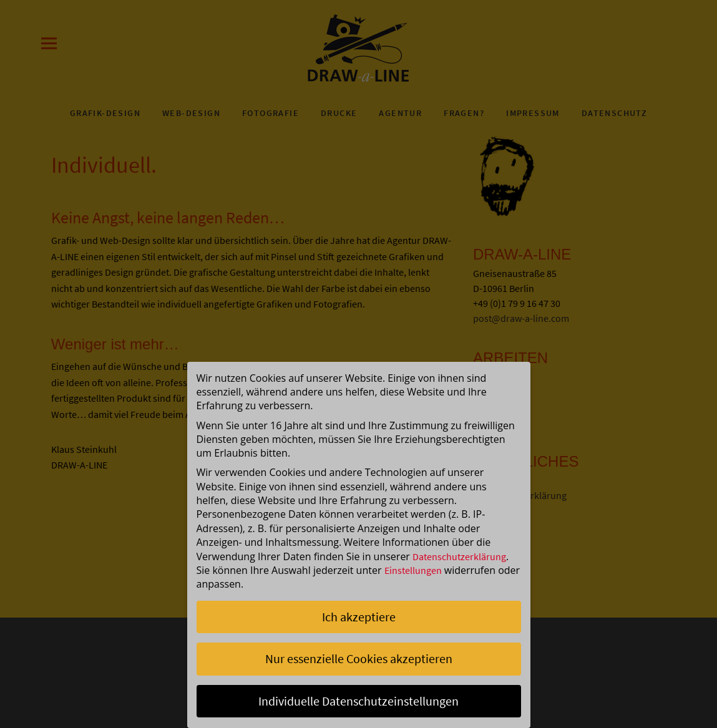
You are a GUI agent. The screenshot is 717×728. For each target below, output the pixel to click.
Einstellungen (413, 570)
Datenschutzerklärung (459, 556)
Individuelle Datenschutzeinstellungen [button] (358, 701)
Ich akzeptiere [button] (359, 617)
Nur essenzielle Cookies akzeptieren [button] (359, 658)
